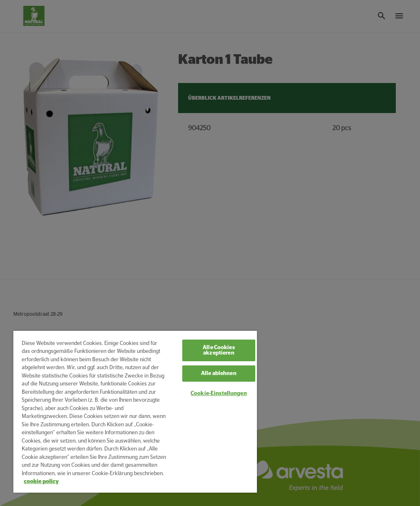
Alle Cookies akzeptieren (219, 350)
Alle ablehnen (219, 374)
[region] (135, 412)
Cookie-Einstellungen (219, 394)
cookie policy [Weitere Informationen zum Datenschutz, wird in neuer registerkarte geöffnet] (41, 482)
